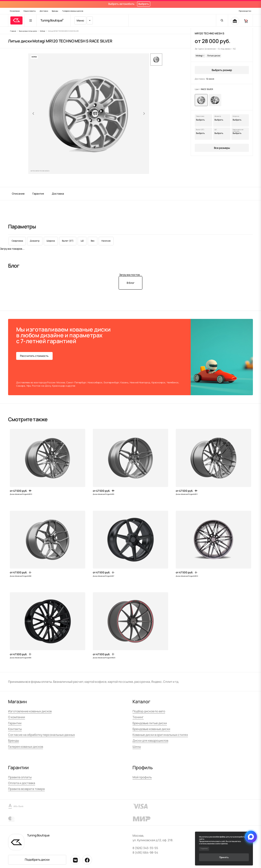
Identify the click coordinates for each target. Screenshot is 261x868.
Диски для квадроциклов (150, 741)
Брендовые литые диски (150, 723)
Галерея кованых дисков (73, 11)
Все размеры (222, 148)
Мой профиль (142, 777)
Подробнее (204, 849)
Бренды (55, 11)
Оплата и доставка (22, 783)
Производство (245, 11)
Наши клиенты (30, 11)
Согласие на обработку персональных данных (41, 735)
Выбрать (144, 4)
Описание (18, 194)
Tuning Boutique (51, 20)
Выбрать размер (222, 70)
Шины (137, 747)
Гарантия (38, 194)
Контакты (15, 729)
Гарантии (15, 723)
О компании (15, 11)
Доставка (44, 11)
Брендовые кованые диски (151, 729)
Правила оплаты (20, 777)
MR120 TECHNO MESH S (210, 33)
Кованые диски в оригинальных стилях (160, 735)
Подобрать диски (37, 860)
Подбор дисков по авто (149, 711)
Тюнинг (138, 717)
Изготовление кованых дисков (30, 711)
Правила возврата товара (26, 789)
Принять (224, 857)
